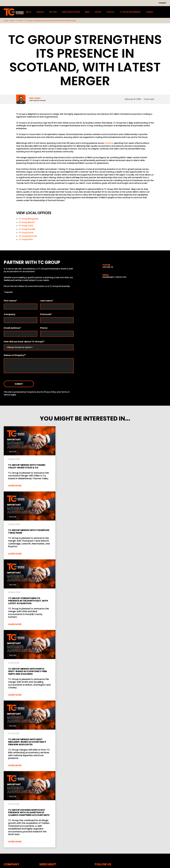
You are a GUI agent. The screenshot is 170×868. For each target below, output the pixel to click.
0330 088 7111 (108, 267)
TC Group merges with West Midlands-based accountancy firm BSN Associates (30, 736)
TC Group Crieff (26, 226)
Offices (98, 12)
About (29, 12)
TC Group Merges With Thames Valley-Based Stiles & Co (30, 459)
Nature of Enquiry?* (15, 355)
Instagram (63, 3)
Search (158, 12)
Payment (162, 3)
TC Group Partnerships (130, 12)
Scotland (109, 143)
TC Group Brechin (27, 222)
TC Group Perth (26, 239)
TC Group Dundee (27, 229)
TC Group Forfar (26, 233)
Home (6, 21)
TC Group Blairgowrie (29, 219)
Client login (165, 12)
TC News (19, 21)
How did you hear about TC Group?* (24, 342)
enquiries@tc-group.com (43, 3)
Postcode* (46, 314)
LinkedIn (58, 3)
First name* (10, 301)
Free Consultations (71, 12)
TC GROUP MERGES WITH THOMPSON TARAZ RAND (30, 525)
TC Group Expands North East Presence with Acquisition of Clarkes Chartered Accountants (30, 809)
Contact (110, 12)
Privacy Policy (50, 392)
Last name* (47, 301)
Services (40, 12)
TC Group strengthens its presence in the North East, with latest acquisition (30, 595)
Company (9, 314)
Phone (44, 328)
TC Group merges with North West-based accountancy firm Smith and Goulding (30, 665)
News (87, 12)
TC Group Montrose (28, 236)
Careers (149, 12)
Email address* (13, 328)
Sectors (53, 12)
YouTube (67, 3)
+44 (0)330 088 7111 (16, 3)
